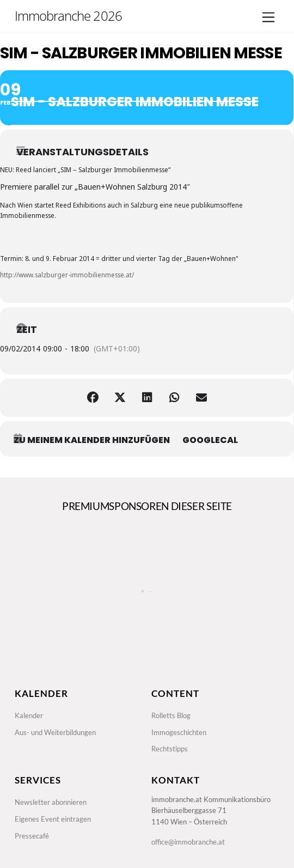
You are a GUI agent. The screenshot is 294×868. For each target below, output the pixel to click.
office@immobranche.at (188, 842)
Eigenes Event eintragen (53, 819)
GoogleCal (210, 440)
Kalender (29, 715)
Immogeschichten (179, 732)
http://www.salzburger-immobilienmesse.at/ (67, 275)
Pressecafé (32, 836)
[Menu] (268, 18)
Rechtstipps (170, 749)
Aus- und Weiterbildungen (55, 732)
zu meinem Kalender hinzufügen (92, 440)
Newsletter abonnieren (51, 802)
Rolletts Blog (171, 715)
